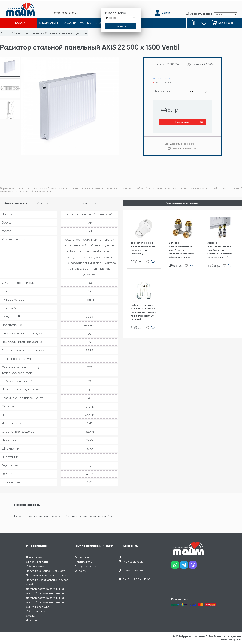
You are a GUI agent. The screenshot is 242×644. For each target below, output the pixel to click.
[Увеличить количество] (206, 92)
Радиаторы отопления (28, 33)
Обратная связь (36, 611)
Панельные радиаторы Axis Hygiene (38, 516)
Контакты (80, 571)
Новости (31, 620)
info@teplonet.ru (133, 562)
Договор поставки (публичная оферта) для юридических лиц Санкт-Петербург (46, 602)
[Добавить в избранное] (147, 262)
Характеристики (16, 203)
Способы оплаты (37, 562)
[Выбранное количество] (199, 92)
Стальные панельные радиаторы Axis (89, 516)
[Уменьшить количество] (192, 92)
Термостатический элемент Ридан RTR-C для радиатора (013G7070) (143, 248)
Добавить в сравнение (182, 144)
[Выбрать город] (120, 17)
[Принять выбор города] (120, 25)
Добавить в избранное (184, 149)
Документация (89, 203)
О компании (82, 557)
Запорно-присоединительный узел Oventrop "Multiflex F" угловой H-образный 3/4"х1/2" (182, 250)
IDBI (239, 640)
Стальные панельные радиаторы (66, 33)
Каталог (6, 33)
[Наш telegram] (185, 566)
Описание (44, 203)
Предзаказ (182, 122)
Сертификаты (83, 562)
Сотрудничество (85, 566)
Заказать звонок (133, 570)
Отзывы (65, 203)
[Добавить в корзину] (154, 262)
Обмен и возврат (37, 566)
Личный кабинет (36, 557)
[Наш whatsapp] (176, 566)
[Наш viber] (194, 566)
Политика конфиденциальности (46, 571)
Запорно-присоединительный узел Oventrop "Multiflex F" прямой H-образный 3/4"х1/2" (220, 250)
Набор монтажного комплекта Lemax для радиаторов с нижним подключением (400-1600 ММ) (143, 312)
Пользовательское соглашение (46, 575)
